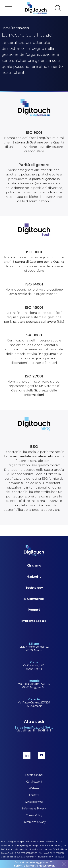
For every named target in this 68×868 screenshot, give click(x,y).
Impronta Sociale (34, 621)
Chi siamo (34, 566)
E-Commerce (34, 599)
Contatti (34, 795)
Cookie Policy (34, 815)
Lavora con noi (34, 775)
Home (6, 28)
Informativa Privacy (34, 809)
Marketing (34, 577)
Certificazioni (34, 782)
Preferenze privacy (34, 822)
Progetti (34, 610)
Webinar (34, 788)
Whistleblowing (34, 802)
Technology (34, 588)
